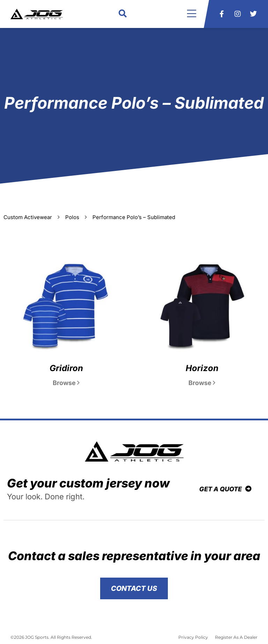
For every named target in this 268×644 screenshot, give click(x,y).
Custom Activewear (28, 217)
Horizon (202, 368)
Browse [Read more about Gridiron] (66, 383)
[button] (123, 14)
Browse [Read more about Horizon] (202, 383)
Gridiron (66, 368)
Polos (72, 217)
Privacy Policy (193, 637)
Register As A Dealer (236, 637)
